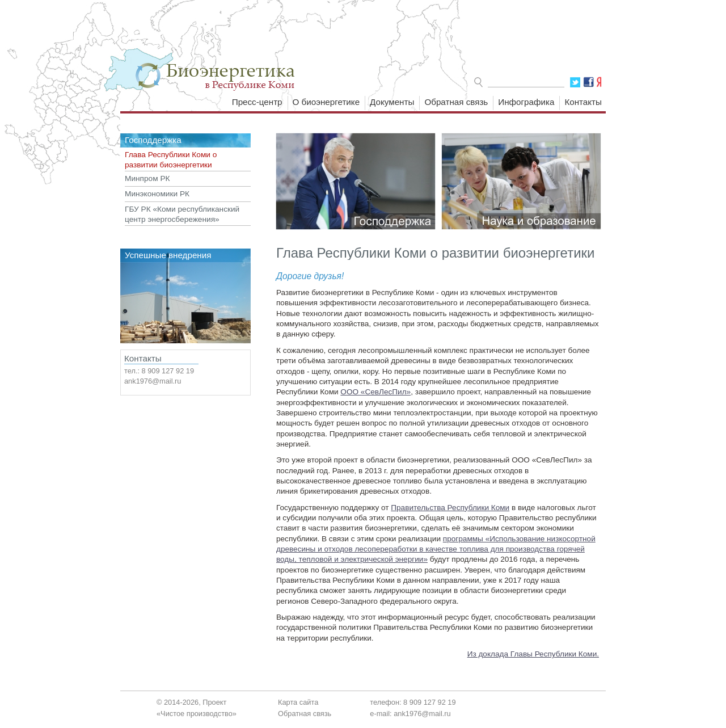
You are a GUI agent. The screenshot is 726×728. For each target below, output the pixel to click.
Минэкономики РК (157, 194)
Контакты (583, 102)
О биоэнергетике (326, 102)
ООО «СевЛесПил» (375, 392)
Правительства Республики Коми (450, 508)
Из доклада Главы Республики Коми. (533, 654)
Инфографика (526, 102)
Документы (392, 102)
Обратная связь (456, 102)
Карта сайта (298, 702)
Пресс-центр (257, 102)
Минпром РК (147, 178)
